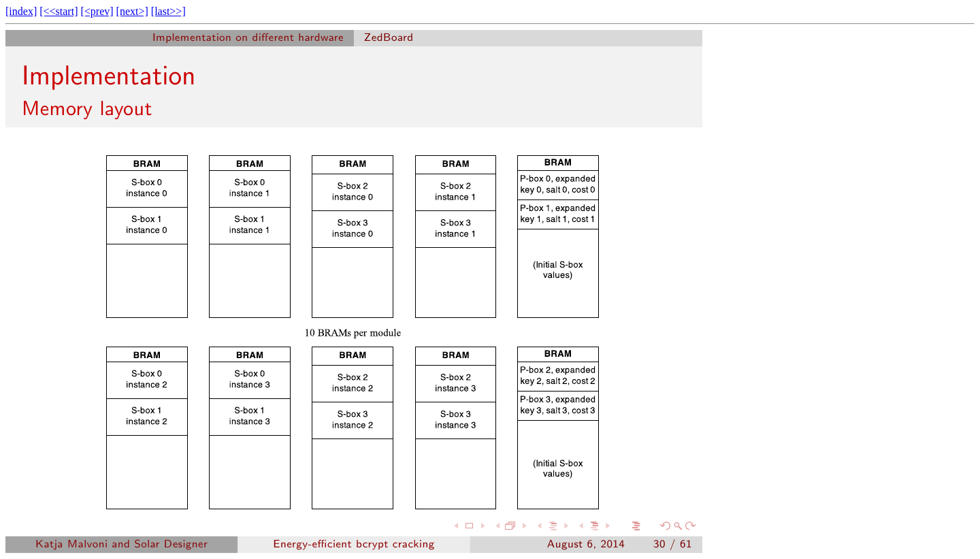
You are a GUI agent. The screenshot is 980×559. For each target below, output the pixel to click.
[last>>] (168, 11)
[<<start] (59, 11)
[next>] (132, 11)
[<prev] (97, 11)
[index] (21, 11)
